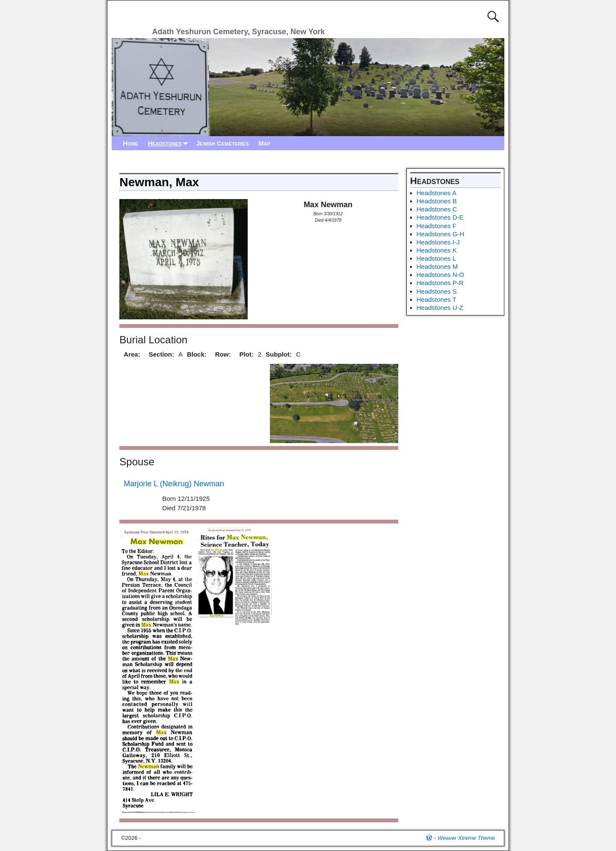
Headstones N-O (441, 275)
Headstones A (437, 193)
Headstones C (437, 209)
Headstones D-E (440, 217)
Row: (223, 354)
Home (130, 143)
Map (264, 143)
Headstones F (437, 226)
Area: (132, 354)
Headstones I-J (438, 242)
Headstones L (437, 258)
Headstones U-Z (440, 308)
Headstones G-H (441, 234)
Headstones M (437, 266)
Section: (161, 354)
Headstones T (437, 299)
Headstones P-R (440, 283)
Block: (197, 354)
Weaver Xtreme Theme (466, 838)
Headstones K (437, 250)
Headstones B (437, 201)
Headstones (170, 143)
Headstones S (437, 291)
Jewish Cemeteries (222, 143)
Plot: (246, 354)
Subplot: (279, 354)
